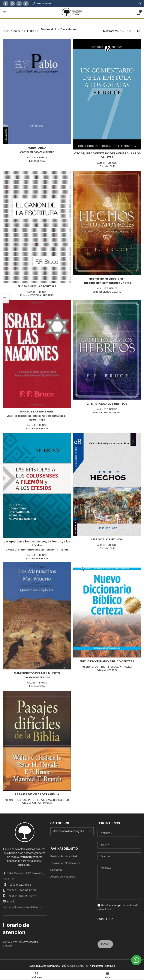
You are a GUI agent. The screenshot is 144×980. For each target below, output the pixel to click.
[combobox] (72, 829)
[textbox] (72, 829)
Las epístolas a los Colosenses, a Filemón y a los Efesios (37, 544)
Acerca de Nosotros (63, 875)
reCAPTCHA (119, 924)
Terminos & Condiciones (65, 861)
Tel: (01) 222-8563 (19, 883)
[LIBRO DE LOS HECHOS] (107, 484)
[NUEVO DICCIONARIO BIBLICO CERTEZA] (107, 608)
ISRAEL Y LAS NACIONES (37, 415)
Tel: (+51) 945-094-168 (21, 888)
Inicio (6, 31)
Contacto (56, 868)
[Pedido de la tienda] (138, 31)
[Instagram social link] (12, 4)
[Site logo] (72, 12)
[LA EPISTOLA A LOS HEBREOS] (107, 349)
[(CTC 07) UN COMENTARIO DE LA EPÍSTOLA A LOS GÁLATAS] (107, 94)
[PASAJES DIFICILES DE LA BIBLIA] (37, 739)
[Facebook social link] (6, 4)
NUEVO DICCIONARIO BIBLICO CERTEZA (107, 660)
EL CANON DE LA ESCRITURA (37, 286)
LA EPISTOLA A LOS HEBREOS (107, 403)
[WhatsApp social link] (19, 4)
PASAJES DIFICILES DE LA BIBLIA (37, 793)
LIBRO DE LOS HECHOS (107, 538)
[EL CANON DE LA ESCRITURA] (37, 227)
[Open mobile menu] (5, 13)
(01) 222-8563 (42, 3)
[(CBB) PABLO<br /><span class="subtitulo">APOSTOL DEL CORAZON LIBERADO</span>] (37, 91)
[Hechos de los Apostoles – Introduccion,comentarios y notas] (107, 223)
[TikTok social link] (26, 4)
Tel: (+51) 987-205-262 (21, 894)
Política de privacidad (64, 854)
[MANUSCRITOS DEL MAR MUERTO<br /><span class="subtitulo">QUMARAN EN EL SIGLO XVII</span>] (37, 614)
